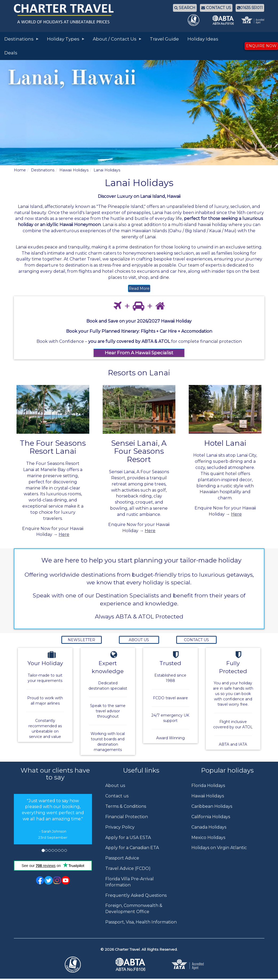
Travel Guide (164, 39)
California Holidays (211, 817)
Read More (139, 288)
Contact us (117, 796)
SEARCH (185, 8)
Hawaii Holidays (74, 170)
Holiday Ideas (203, 39)
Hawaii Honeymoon (80, 225)
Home (20, 170)
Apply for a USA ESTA (128, 838)
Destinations (43, 170)
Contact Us (196, 640)
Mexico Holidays (208, 838)
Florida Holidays (208, 786)
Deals (11, 53)
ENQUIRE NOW (261, 46)
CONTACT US (216, 8)
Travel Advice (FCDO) (128, 868)
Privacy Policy (120, 827)
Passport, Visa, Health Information (141, 922)
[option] (53, 819)
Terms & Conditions (126, 806)
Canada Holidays (209, 827)
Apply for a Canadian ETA (132, 848)
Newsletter (81, 640)
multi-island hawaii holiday (199, 225)
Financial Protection (127, 817)
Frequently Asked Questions (136, 895)
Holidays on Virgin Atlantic (219, 848)
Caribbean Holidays (212, 806)
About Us (139, 640)
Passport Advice (122, 858)
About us (115, 786)
